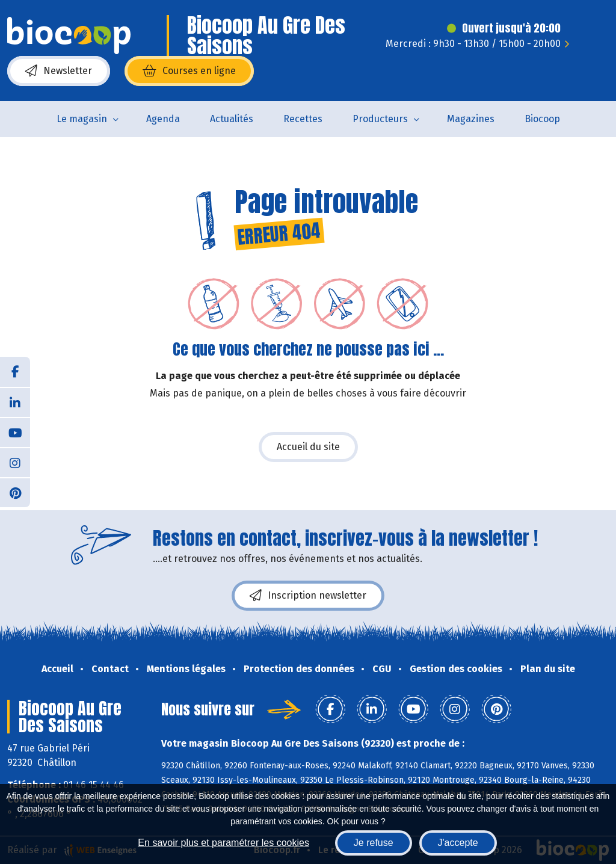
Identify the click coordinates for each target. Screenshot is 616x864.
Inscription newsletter (308, 596)
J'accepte (458, 843)
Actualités (232, 119)
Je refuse (374, 843)
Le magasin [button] (82, 119)
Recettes (303, 119)
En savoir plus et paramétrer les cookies (223, 843)
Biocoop (542, 119)
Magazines (471, 119)
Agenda (163, 119)
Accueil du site (308, 447)
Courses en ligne (189, 71)
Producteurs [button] (380, 119)
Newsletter (59, 71)
